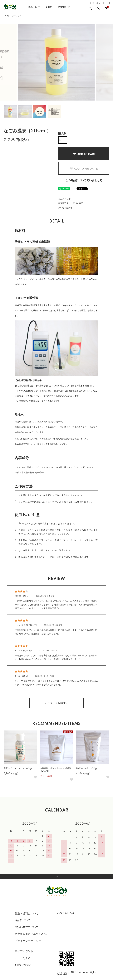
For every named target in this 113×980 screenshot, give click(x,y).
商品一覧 (33, 7)
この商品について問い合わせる (84, 181)
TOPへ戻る (56, 877)
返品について (64, 199)
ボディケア (17, 16)
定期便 (49, 7)
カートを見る (23, 958)
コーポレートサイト (102, 3)
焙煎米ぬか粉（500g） (87, 769)
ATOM (69, 914)
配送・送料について (27, 914)
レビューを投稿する (56, 703)
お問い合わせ (23, 965)
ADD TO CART (84, 154)
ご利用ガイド (64, 7)
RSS (59, 914)
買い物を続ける (65, 208)
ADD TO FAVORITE (84, 169)
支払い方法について (27, 927)
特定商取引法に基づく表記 (71, 203)
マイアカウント (24, 951)
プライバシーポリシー (28, 941)
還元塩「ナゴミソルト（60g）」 (19, 769)
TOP (7, 16)
